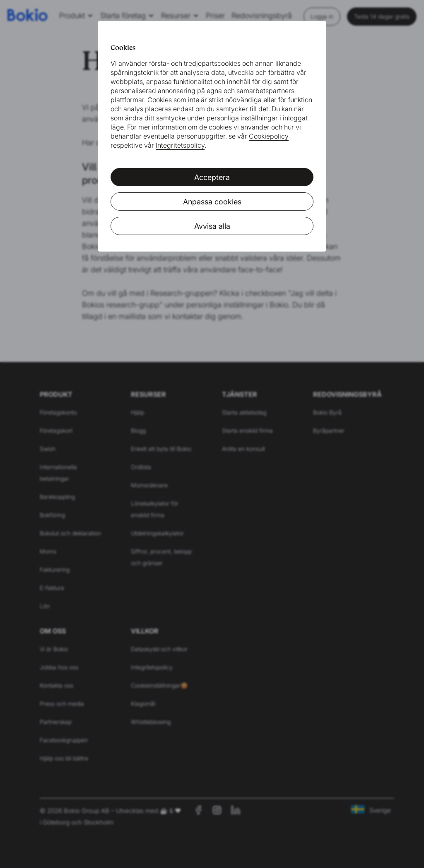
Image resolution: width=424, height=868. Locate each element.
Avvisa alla (212, 226)
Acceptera (212, 177)
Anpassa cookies (212, 202)
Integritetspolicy (180, 145)
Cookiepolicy (269, 136)
